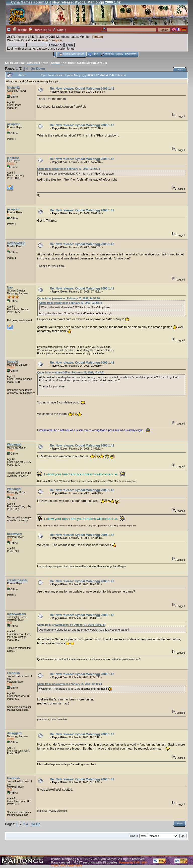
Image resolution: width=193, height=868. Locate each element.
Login (119, 54)
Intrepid (13, 362)
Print (180, 70)
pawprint (13, 124)
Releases (55, 63)
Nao (10, 287)
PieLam (98, 37)
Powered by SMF (129, 863)
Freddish (13, 673)
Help (96, 54)
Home (20, 29)
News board (34, 63)
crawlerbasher (17, 580)
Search (109, 54)
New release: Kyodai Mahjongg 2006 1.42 (85, 63)
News (46, 63)
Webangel (14, 445)
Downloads (40, 29)
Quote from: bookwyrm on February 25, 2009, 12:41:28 (70, 684)
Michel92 (13, 88)
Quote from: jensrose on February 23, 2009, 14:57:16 (68, 298)
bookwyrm (15, 534)
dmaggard (14, 733)
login (45, 40)
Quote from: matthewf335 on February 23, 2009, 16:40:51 (71, 373)
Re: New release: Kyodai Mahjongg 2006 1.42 (82, 89)
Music (60, 30)
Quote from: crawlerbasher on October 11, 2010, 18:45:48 (71, 625)
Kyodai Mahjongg (15, 63)
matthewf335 (16, 243)
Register (131, 54)
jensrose (13, 158)
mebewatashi (16, 614)
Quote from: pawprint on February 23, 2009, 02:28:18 (69, 169)
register (57, 40)
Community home (73, 54)
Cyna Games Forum (28, 2)
